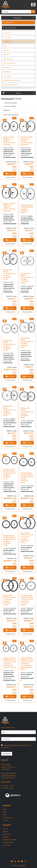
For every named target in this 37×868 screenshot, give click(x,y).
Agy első (6, 50)
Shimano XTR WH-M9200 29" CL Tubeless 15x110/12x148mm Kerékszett (27, 141)
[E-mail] (12, 861)
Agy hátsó (7, 54)
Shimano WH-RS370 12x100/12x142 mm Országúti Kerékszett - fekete (10, 411)
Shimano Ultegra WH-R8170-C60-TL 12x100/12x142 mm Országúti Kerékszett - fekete (10, 540)
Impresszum (7, 845)
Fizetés (5, 831)
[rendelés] (18, 110)
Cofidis (5, 820)
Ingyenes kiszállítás (9, 840)
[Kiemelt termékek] (3, 103)
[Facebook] (19, 861)
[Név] (18, 732)
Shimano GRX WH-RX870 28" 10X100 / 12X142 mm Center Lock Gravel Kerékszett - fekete (27, 600)
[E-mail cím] (18, 739)
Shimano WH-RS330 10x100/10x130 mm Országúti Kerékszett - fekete (10, 274)
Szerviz (5, 829)
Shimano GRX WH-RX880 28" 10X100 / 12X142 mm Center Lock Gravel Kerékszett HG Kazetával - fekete (10, 663)
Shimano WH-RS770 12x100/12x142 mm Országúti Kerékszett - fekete (27, 413)
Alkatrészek (8, 22)
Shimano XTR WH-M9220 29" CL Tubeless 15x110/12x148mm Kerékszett (9, 207)
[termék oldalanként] (18, 115)
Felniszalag (7, 76)
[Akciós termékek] (3, 106)
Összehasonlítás (10, 177)
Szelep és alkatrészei (10, 85)
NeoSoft (23, 865)
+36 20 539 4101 (11, 773)
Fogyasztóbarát (8, 842)
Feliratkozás (7, 754)
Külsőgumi (7, 72)
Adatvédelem (7, 818)
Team (5, 812)
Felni (5, 46)
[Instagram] (25, 861)
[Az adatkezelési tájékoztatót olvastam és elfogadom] (2, 745)
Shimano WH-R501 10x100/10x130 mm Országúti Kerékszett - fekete (27, 209)
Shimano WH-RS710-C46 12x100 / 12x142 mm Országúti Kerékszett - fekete (9, 600)
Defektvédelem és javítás (12, 80)
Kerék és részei (10, 28)
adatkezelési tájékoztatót (14, 745)
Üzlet (5, 809)
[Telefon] (15, 861)
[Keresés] (16, 12)
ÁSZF (5, 815)
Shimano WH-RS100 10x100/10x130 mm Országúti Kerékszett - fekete (10, 345)
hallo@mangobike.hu (8, 776)
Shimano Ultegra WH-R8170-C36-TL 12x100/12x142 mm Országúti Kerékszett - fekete (10, 474)
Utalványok (7, 834)
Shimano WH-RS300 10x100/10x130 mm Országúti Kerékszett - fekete (27, 343)
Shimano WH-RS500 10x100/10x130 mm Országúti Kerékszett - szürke (27, 278)
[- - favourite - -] (14, 170)
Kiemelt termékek (11, 103)
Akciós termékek (10, 106)
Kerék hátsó (7, 37)
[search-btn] (33, 12)
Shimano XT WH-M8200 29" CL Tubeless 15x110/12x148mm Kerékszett (9, 141)
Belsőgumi (7, 67)
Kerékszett (7, 41)
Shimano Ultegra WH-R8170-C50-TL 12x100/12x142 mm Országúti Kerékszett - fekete (27, 478)
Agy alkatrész (8, 59)
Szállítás (6, 837)
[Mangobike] (33, 5)
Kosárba (10, 174)
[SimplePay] (13, 795)
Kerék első (7, 33)
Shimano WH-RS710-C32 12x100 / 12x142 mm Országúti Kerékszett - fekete (27, 538)
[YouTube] (22, 861)
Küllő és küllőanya (9, 63)
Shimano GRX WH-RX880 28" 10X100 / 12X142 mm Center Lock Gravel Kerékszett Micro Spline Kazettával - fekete (27, 664)
